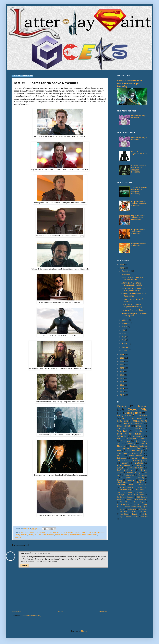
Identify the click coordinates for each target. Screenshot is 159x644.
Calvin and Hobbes (125, 497)
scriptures (132, 509)
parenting (140, 478)
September (126, 323)
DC (124, 418)
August (125, 327)
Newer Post (17, 612)
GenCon (136, 504)
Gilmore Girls (142, 487)
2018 (122, 375)
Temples (135, 514)
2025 (122, 268)
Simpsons (130, 480)
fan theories (129, 475)
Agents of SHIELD (28, 532)
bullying (145, 514)
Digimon (138, 429)
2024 (122, 355)
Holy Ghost (124, 514)
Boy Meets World (136, 468)
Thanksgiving (123, 482)
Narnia (138, 431)
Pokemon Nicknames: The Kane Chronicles (132, 278)
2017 (122, 378)
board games (127, 448)
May (124, 337)
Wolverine (19, 537)
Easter (142, 480)
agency (125, 463)
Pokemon (143, 416)
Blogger (84, 631)
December (126, 271)
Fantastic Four (86, 532)
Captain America (53, 532)
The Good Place (141, 499)
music (139, 426)
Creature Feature (132, 423)
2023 (122, 358)
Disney (122, 406)
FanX (119, 439)
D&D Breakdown (125, 470)
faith (139, 448)
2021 (122, 365)
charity (139, 482)
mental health (140, 421)
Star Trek (122, 431)
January (125, 350)
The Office (125, 502)
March (125, 344)
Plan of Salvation (124, 465)
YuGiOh (120, 468)
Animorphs (122, 436)
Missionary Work (140, 461)
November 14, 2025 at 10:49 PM (38, 553)
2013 (122, 392)
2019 (122, 372)
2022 (122, 361)
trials (131, 485)
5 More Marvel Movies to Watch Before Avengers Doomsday (129, 84)
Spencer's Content (74, 535)
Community (122, 453)
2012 (122, 395)
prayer (122, 509)
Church (133, 512)
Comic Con (123, 421)
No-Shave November (47, 535)
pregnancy (144, 517)
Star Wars (137, 418)
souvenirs (124, 512)
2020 (122, 368)
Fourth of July (123, 504)
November (126, 275)
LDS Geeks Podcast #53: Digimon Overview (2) (132, 306)
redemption (126, 478)
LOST (119, 456)
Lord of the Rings (129, 434)
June (124, 333)
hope (121, 517)
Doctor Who (138, 410)
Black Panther (41, 532)
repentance (138, 463)
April (124, 340)
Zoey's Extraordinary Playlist (136, 507)
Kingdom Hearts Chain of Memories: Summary (139, 204)
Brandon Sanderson (139, 446)
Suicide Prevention (125, 492)
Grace (120, 480)
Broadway (126, 441)
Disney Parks (138, 453)
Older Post (104, 612)
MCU (36, 535)
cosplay (144, 439)
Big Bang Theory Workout (132, 310)
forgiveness (143, 475)
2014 (122, 389)
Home (60, 612)
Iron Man (24, 535)
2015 (122, 385)
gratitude (141, 492)
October (125, 320)
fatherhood (122, 458)
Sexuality (140, 465)
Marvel (31, 535)
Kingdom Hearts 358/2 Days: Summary (138, 232)
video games (133, 413)
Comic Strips (139, 502)
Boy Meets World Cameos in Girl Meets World (138, 218)
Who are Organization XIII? (139, 153)
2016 (122, 382)
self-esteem (143, 509)
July (124, 330)
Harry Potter (124, 416)
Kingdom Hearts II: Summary (139, 245)
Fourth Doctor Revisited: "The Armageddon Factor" (133, 289)
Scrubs (129, 499)
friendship (131, 444)
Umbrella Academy (132, 517)
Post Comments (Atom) (32, 616)
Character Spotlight (135, 451)
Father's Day (142, 485)
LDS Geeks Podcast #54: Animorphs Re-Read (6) (132, 284)
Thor (84, 535)
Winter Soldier (92, 535)
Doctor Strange (74, 532)
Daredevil (64, 532)
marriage (120, 495)
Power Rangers (136, 456)
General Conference (127, 487)
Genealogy (144, 512)
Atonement (138, 436)
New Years (140, 490)
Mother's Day (126, 490)
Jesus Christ (124, 426)
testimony (121, 485)
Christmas (122, 429)
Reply (25, 565)
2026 (122, 265)
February (126, 347)
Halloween (131, 439)
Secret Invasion (61, 535)
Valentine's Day (134, 473)
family (134, 458)
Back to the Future (136, 495)
